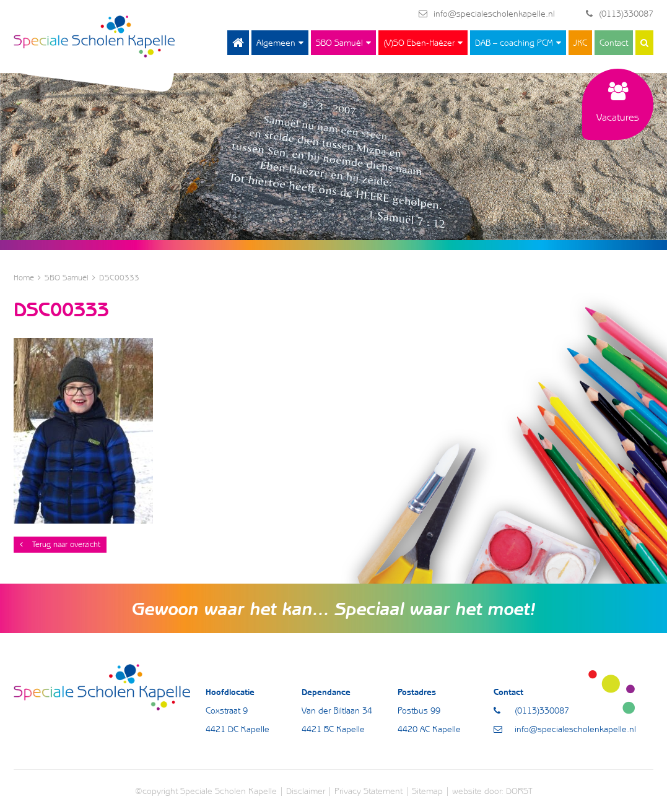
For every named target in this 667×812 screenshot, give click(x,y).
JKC (580, 43)
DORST (519, 791)
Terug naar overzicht (60, 544)
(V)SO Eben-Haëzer (419, 43)
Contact (614, 43)
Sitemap (427, 791)
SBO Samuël (339, 43)
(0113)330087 (620, 14)
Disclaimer (306, 791)
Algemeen (276, 43)
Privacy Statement (368, 791)
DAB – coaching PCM (514, 43)
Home (238, 43)
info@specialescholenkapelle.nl (487, 14)
